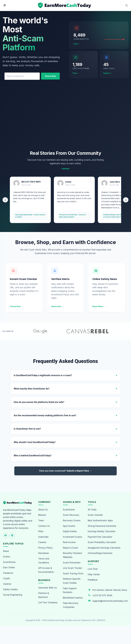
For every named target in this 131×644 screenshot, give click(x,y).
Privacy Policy (45, 548)
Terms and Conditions (44, 561)
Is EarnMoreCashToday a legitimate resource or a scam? (43, 375)
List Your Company (48, 602)
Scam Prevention (72, 563)
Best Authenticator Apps (100, 521)
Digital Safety (70, 531)
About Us (43, 510)
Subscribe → (57, 306)
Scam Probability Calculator (102, 542)
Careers (42, 542)
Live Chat (93, 569)
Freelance (8, 573)
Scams (7, 557)
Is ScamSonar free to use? (27, 429)
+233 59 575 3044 (102, 595)
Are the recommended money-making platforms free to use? (45, 415)
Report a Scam (71, 548)
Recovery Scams (72, 521)
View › (76, 44)
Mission (42, 515)
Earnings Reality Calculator (102, 531)
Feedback (93, 580)
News (6, 551)
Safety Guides (10, 589)
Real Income (69, 542)
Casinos (7, 584)
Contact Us (44, 526)
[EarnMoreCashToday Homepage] (19, 503)
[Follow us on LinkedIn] (12, 535)
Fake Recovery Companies (71, 605)
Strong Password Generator (102, 526)
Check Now (50, 76)
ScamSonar (69, 510)
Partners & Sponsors (44, 595)
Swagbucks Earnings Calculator (104, 548)
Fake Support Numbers (70, 590)
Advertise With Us (48, 588)
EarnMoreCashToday (56, 620)
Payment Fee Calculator (100, 537)
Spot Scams (69, 526)
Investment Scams (73, 537)
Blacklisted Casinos (73, 598)
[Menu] (5, 5)
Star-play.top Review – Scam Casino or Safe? (30, 216)
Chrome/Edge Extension (100, 553)
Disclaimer (44, 553)
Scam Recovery (71, 515)
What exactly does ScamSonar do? (32, 389)
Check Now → (17, 306)
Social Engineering (13, 595)
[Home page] (65, 5)
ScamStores (9, 562)
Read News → (99, 306)
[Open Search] (127, 5)
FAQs (41, 531)
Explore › (107, 73)
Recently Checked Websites (72, 555)
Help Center (94, 574)
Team (41, 521)
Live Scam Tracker (73, 568)
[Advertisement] (65, 117)
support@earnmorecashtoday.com (110, 601)
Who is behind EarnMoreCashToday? (33, 455)
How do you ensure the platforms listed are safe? (39, 402)
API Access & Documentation (46, 570)
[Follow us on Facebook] (6, 535)
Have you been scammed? (65, 471)
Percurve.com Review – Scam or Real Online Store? (73, 216)
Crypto (7, 578)
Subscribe (43, 537)
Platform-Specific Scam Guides (72, 581)
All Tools (92, 510)
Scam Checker (95, 515)
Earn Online (9, 568)
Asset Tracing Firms (73, 574)
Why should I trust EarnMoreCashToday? (35, 442)
